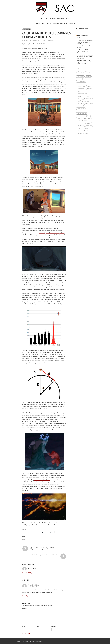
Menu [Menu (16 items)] (79, 101)
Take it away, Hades (59, 525)
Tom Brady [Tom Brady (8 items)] (80, 133)
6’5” (49, 231)
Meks (31, 640)
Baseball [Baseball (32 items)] (80, 72)
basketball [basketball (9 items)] (87, 72)
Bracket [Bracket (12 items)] (88, 74)
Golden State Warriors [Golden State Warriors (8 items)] (83, 94)
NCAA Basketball (27, 29)
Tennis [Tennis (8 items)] (87, 131)
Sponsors (56, 23)
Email (39, 625)
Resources (72, 23)
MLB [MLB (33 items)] (79, 104)
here (46, 48)
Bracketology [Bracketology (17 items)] (81, 77)
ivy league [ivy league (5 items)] (80, 99)
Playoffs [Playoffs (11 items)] (80, 123)
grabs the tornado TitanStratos (42, 480)
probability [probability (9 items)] (90, 126)
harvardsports (36, 40)
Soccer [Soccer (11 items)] (85, 128)
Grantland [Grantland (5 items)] (80, 96)
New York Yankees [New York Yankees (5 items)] (81, 116)
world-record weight (43, 243)
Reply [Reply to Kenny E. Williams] (26, 594)
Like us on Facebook (82, 29)
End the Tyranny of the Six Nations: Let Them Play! (53, 550)
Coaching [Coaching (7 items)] (80, 79)
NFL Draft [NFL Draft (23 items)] (80, 118)
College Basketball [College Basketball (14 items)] (82, 81)
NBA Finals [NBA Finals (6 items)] (80, 106)
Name (24, 625)
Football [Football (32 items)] (90, 89)
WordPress (41, 640)
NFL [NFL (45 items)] (89, 116)
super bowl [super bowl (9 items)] (80, 131)
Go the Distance (52, 59)
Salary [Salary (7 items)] (79, 128)
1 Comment (52, 40)
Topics (37, 23)
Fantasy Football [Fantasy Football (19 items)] (81, 89)
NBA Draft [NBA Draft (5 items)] (90, 104)
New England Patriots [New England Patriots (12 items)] (82, 113)
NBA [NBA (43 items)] (83, 104)
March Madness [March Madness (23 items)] (88, 99)
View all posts (28, 571)
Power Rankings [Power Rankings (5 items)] (88, 123)
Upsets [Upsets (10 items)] (87, 133)
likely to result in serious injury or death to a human (43, 142)
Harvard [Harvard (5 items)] (87, 96)
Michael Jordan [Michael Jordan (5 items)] (86, 101)
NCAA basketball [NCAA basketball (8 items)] (81, 109)
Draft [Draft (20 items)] (91, 86)
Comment (25, 607)
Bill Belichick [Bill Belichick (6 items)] (81, 74)
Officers (49, 23)
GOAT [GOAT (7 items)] (79, 91)
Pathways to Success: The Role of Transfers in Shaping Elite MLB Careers (85, 57)
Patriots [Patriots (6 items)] (85, 121)
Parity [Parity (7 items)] (79, 121)
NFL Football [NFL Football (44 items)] (88, 118)
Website (53, 625)
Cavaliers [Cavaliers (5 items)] (89, 77)
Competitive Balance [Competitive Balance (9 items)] (82, 86)
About (43, 23)
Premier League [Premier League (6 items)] (81, 126)
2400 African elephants (45, 239)
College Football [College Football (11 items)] (81, 84)
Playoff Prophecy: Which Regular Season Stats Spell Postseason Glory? (84, 62)
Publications (64, 23)
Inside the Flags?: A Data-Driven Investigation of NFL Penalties (84, 51)
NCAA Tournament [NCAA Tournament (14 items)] (81, 111)
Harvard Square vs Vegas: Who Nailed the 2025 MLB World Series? (85, 42)
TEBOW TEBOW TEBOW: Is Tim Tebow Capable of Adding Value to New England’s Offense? (32, 552)
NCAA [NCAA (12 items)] (86, 106)
